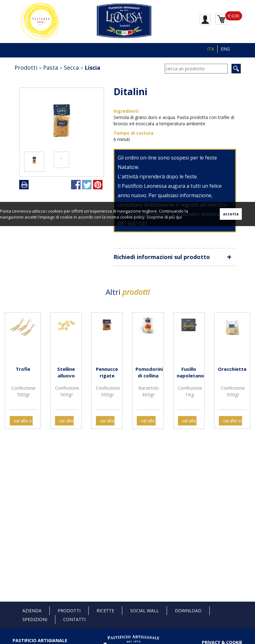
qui (179, 217)
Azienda (32, 611)
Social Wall (144, 611)
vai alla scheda (23, 421)
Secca (71, 68)
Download (188, 611)
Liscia (92, 68)
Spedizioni (35, 619)
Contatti (74, 619)
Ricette (105, 611)
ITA (211, 49)
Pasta (51, 68)
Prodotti (26, 68)
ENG (225, 49)
